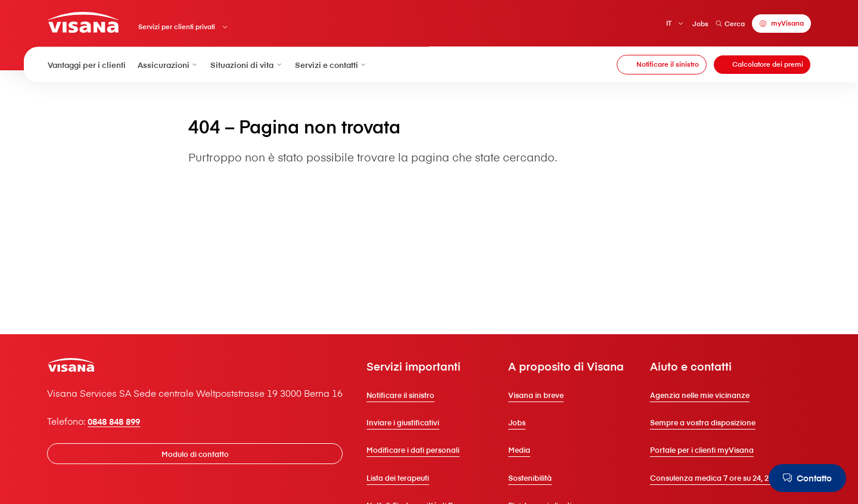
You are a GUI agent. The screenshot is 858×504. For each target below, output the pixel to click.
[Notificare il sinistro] (661, 65)
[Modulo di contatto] (195, 451)
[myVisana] (781, 24)
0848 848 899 (117, 418)
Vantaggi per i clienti (87, 65)
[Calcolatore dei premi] (762, 65)
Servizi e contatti (331, 65)
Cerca (730, 24)
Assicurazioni (168, 65)
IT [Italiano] (668, 23)
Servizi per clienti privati (177, 27)
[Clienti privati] (84, 22)
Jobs (700, 24)
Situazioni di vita (246, 65)
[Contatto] (806, 478)
